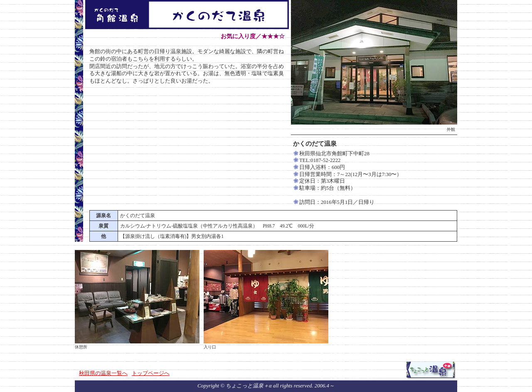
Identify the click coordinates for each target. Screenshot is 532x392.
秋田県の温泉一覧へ (103, 373)
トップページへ (151, 373)
